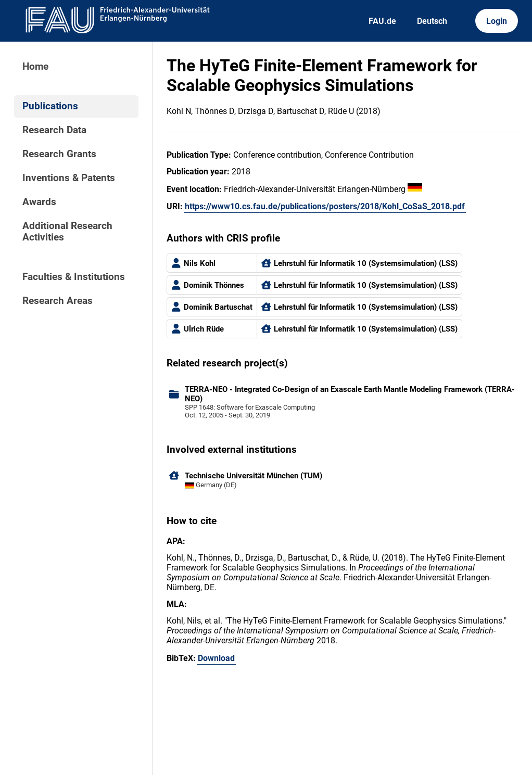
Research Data (54, 130)
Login (497, 21)
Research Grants (59, 154)
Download (216, 658)
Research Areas (58, 301)
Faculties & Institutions (74, 277)
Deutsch (432, 21)
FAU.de (382, 21)
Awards (39, 202)
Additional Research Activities (67, 232)
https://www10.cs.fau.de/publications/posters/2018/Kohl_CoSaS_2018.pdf (325, 206)
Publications (50, 106)
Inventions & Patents (69, 178)
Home (35, 67)
